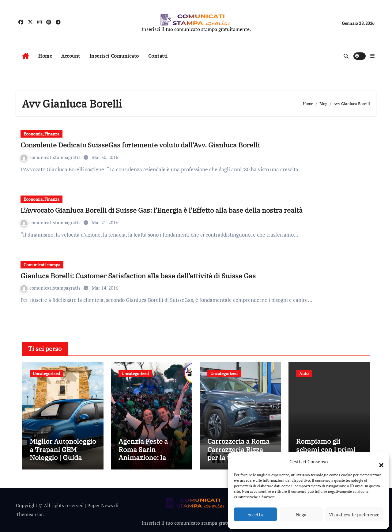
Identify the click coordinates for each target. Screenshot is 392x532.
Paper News (100, 505)
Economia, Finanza (41, 134)
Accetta (255, 515)
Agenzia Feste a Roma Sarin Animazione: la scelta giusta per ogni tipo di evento (148, 457)
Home (45, 56)
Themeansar (29, 514)
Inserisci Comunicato (114, 56)
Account (71, 56)
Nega (301, 515)
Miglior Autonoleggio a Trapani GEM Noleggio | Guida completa (63, 453)
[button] (378, 462)
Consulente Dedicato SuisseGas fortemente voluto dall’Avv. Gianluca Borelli (140, 145)
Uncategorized (46, 373)
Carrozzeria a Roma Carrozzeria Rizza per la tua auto (238, 449)
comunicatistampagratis (51, 157)
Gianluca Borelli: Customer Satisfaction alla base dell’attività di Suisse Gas (138, 276)
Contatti (158, 56)
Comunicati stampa (42, 265)
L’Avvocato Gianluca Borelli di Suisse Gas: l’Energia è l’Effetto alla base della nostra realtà (162, 210)
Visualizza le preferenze (354, 515)
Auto (304, 373)
